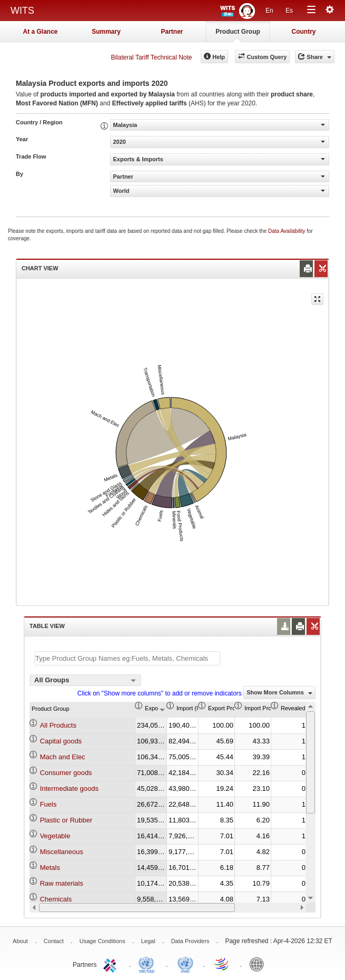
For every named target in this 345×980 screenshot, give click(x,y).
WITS (22, 11)
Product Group (238, 32)
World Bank (259, 964)
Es (289, 11)
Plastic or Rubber (66, 820)
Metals (50, 868)
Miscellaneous (62, 852)
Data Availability (287, 231)
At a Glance (40, 32)
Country (304, 32)
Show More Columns (279, 692)
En (269, 11)
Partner (172, 32)
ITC (112, 964)
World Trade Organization (222, 964)
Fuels (48, 804)
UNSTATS (185, 964)
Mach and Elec (63, 757)
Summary (106, 32)
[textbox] (127, 658)
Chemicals (56, 899)
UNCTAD (149, 964)
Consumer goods (66, 773)
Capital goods (61, 741)
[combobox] (85, 680)
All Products (58, 725)
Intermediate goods (69, 788)
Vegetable (55, 836)
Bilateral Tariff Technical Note (151, 57)
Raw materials (62, 883)
